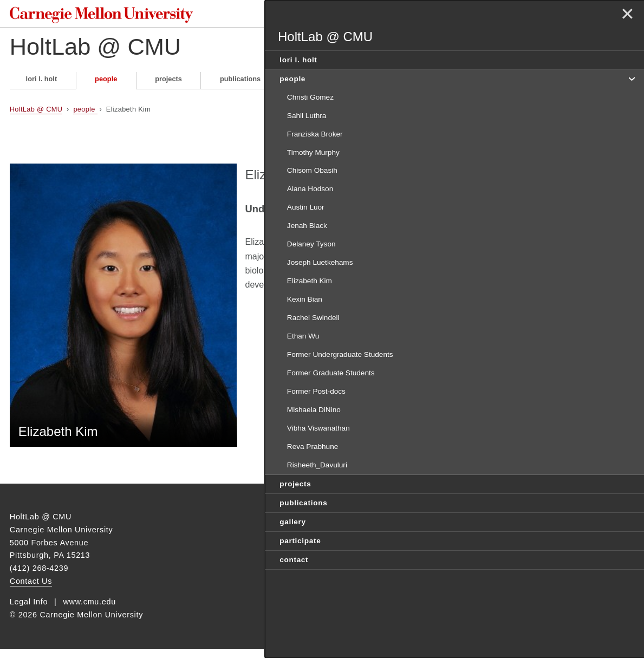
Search (464, 15)
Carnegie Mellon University (91, 16)
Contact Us (31, 590)
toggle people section (631, 78)
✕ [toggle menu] (626, 15)
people (106, 83)
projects (168, 83)
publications (240, 83)
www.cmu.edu (89, 611)
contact (444, 83)
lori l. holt (42, 83)
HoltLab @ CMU (105, 51)
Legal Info (29, 611)
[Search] (414, 15)
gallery (310, 83)
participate (376, 83)
